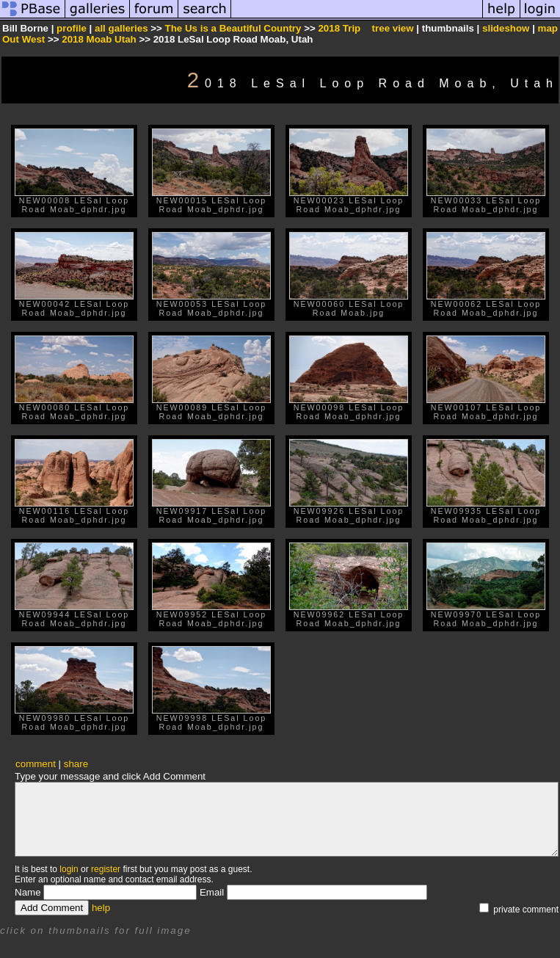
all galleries (121, 28)
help (101, 908)
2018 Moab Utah (99, 39)
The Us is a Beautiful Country (233, 28)
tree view (393, 28)
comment (36, 764)
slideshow (506, 28)
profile (72, 28)
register (106, 869)
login (69, 869)
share (76, 764)
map (548, 28)
